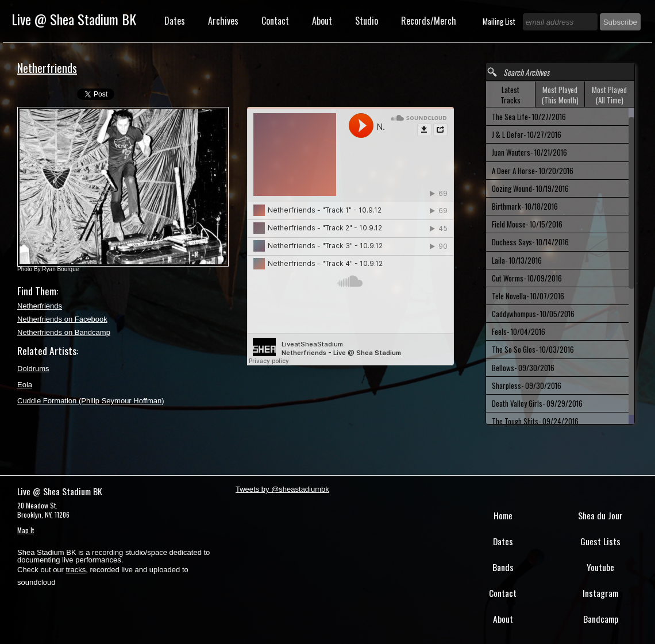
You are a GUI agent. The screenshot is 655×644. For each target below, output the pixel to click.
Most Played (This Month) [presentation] (560, 95)
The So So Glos (533, 349)
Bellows (523, 368)
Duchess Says (530, 242)
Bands (503, 567)
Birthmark (525, 206)
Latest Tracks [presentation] (510, 95)
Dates (175, 21)
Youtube (600, 567)
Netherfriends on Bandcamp (64, 332)
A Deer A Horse (533, 171)
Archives (223, 21)
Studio (367, 21)
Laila (517, 260)
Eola (25, 385)
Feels (519, 331)
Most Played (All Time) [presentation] (609, 95)
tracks (76, 570)
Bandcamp (601, 619)
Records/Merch (429, 21)
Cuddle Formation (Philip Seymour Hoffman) (91, 401)
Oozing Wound (530, 188)
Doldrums (33, 369)
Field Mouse (527, 224)
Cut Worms (527, 278)
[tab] (511, 95)
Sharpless (527, 385)
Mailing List (500, 21)
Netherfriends (40, 306)
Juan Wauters (529, 152)
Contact (275, 21)
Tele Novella (528, 296)
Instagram (600, 593)
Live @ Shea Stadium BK (74, 19)
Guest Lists (600, 541)
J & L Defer (527, 134)
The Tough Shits (535, 421)
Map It (26, 530)
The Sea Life (529, 117)
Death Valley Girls (537, 403)
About (322, 21)
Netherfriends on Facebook (62, 319)
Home (503, 515)
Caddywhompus (533, 314)
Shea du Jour (600, 515)
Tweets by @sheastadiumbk (282, 489)
